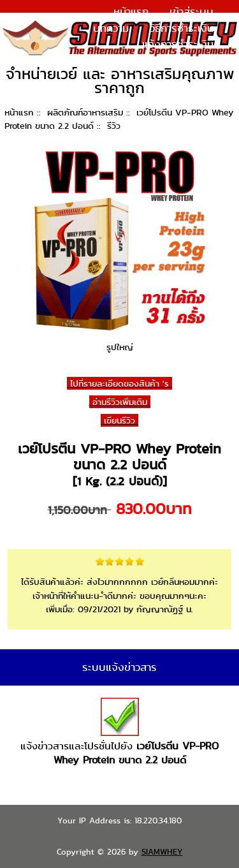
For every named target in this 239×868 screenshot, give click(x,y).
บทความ (111, 28)
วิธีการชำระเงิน (182, 28)
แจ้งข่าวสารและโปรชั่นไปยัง (119, 732)
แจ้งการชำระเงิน (178, 44)
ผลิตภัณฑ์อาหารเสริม (85, 112)
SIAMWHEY (162, 852)
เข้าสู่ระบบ (192, 11)
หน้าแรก (131, 11)
